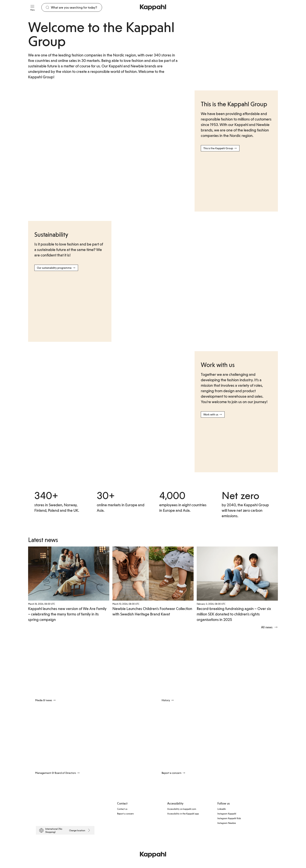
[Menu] (32, 7)
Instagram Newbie (227, 822)
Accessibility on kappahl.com (182, 808)
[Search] (76, 7)
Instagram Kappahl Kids (229, 818)
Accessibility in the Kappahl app (183, 813)
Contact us (122, 808)
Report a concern (125, 813)
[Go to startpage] (153, 7)
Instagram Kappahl (227, 813)
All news (270, 627)
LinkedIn (222, 808)
